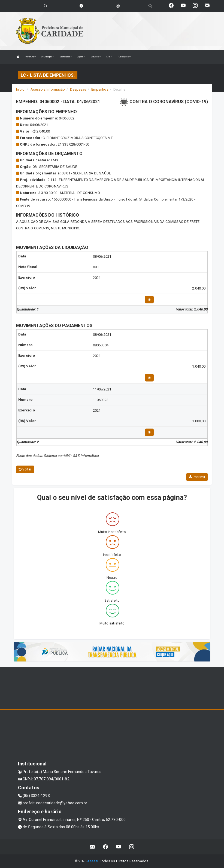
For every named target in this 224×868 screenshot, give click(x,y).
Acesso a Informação (48, 89)
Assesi (93, 861)
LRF (109, 57)
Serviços (96, 57)
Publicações (124, 57)
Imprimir (197, 477)
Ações (81, 57)
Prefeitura (30, 57)
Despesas (78, 89)
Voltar (25, 469)
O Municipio (47, 57)
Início (20, 89)
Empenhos (100, 89)
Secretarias (66, 57)
